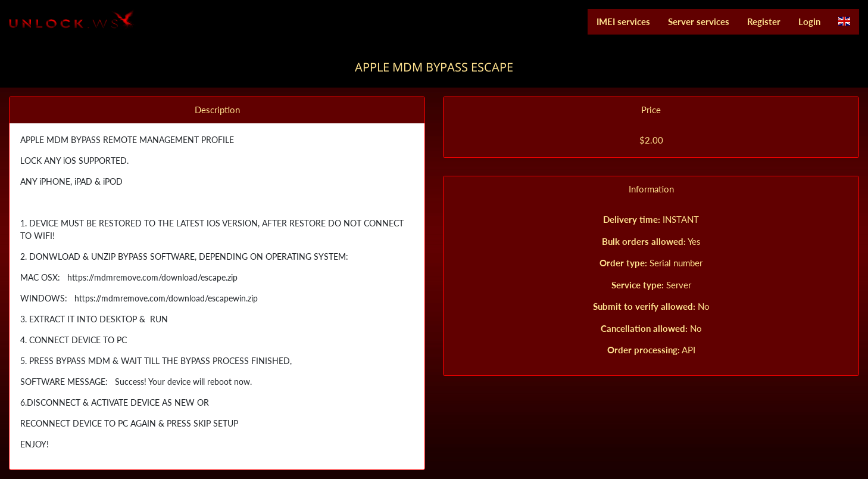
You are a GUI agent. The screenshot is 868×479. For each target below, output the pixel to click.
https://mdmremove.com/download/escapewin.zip (164, 298)
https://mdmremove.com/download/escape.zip (151, 277)
